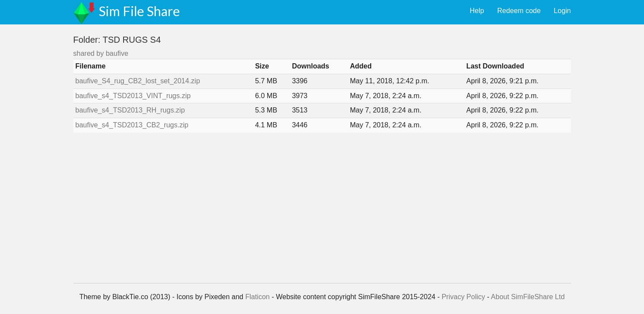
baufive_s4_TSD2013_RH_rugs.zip (130, 110)
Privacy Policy (463, 297)
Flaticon (258, 297)
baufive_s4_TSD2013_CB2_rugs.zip (132, 125)
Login (562, 11)
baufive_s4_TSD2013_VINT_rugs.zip (133, 96)
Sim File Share (139, 11)
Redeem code (519, 11)
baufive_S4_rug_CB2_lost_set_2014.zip (138, 81)
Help (477, 11)
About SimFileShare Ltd (528, 297)
